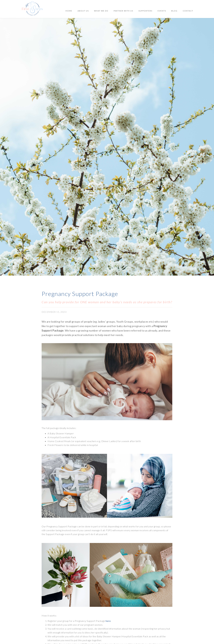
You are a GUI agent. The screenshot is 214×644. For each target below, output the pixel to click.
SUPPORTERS (145, 11)
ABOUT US (83, 11)
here (108, 621)
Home (69, 11)
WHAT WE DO (101, 11)
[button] (162, 11)
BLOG (174, 11)
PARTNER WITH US (123, 11)
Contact (188, 11)
